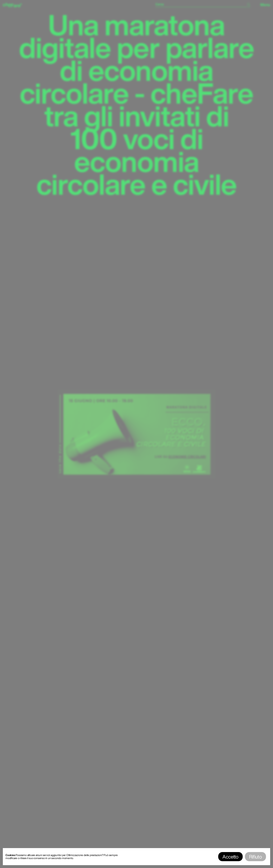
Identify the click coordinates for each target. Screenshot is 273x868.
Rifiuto (255, 857)
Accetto (230, 857)
